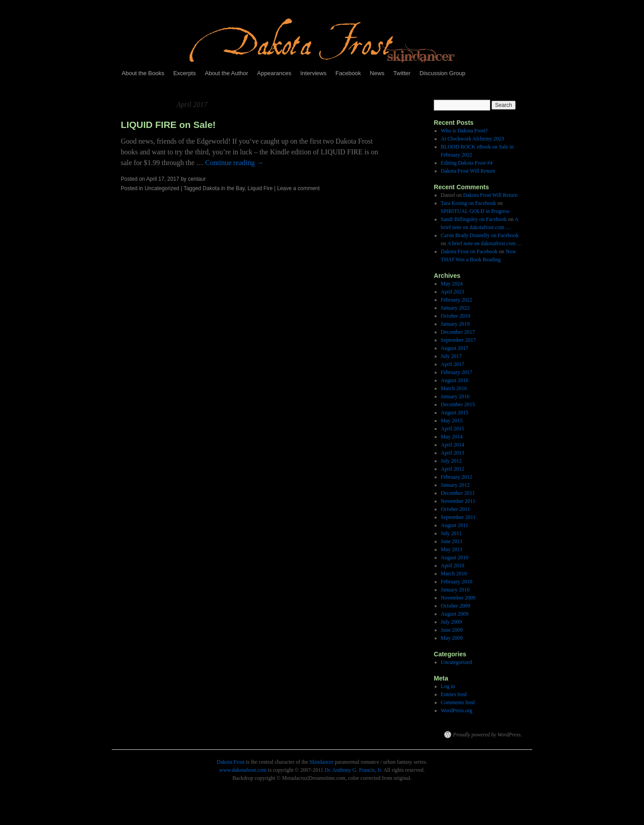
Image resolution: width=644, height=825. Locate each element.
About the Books (143, 73)
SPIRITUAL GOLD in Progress (475, 211)
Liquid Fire (260, 188)
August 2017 (455, 348)
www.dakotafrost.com (243, 770)
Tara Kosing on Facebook (468, 203)
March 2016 (454, 388)
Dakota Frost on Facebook (469, 251)
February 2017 (457, 372)
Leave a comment (298, 188)
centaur (197, 179)
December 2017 (458, 332)
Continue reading (235, 163)
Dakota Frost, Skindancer (269, 735)
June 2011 (452, 541)
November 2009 (458, 598)
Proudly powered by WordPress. (487, 735)
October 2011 (455, 509)
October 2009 (456, 606)
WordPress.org (457, 710)
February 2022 (457, 300)
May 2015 (452, 421)
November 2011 (458, 501)
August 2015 (455, 412)
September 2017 (458, 340)
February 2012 (457, 477)
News (377, 73)
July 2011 (451, 533)
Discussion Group (443, 73)
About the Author (227, 73)
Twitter (402, 73)
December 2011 (458, 493)
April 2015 (453, 429)
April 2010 (453, 566)
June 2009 (452, 630)
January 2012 (455, 485)
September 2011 (458, 517)
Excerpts (184, 73)
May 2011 (452, 549)
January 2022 (455, 308)
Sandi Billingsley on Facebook (474, 219)
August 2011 (455, 525)
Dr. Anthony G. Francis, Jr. (354, 770)
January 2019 (455, 324)
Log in (448, 686)
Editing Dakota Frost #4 (467, 163)
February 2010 (457, 582)
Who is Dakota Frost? (464, 131)
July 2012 (451, 461)
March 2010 (454, 574)
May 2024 (452, 284)
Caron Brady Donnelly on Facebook (480, 235)
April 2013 (453, 453)
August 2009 (455, 614)
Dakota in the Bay (224, 188)
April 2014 (453, 445)
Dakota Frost (231, 762)
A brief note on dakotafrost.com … (485, 243)
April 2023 (453, 292)
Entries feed (454, 694)
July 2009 (451, 622)
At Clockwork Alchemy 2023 (473, 139)
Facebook (348, 73)
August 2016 (455, 380)
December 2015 (458, 404)
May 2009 (452, 638)
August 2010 (455, 557)
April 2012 (453, 469)
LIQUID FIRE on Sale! (168, 125)
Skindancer (322, 762)
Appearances (274, 73)
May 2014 (452, 437)
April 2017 (453, 364)
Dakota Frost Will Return (468, 171)
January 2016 (455, 396)
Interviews (313, 73)
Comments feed (458, 702)
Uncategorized (162, 188)
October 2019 (456, 316)
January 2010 (455, 590)
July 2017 (451, 356)
